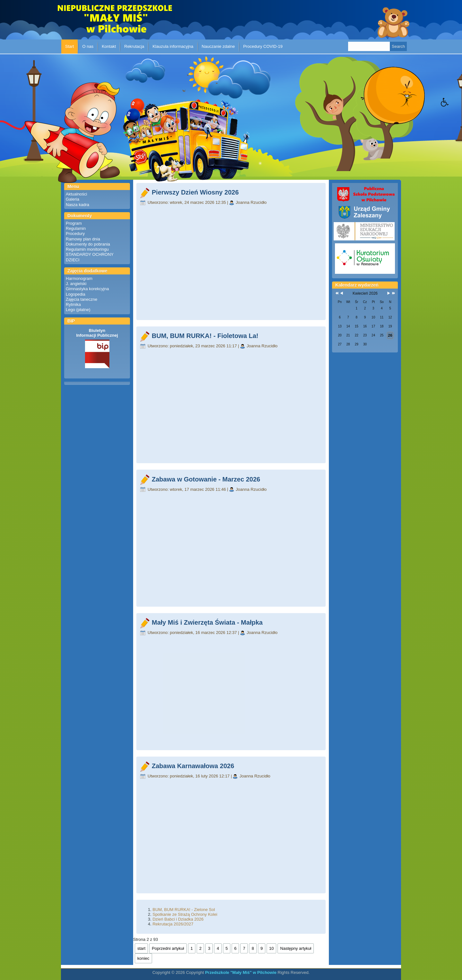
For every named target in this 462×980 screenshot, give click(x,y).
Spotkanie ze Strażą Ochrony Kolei (185, 914)
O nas (88, 46)
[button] (451, 107)
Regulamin (76, 228)
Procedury (75, 234)
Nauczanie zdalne (218, 46)
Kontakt (109, 46)
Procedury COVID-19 (263, 46)
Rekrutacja (134, 46)
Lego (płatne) (78, 310)
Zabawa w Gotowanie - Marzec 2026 (206, 479)
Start (69, 46)
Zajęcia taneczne (81, 299)
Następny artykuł (296, 948)
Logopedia (76, 294)
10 (271, 948)
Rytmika (73, 304)
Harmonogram (79, 278)
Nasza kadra (77, 205)
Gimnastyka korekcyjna (87, 289)
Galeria (73, 199)
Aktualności (76, 194)
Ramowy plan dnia (83, 239)
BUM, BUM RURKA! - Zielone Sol (184, 910)
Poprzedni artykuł (168, 948)
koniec (143, 958)
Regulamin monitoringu (87, 249)
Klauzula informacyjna (173, 46)
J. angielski (76, 284)
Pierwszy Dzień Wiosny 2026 (195, 192)
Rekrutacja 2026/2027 (173, 924)
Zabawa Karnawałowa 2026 (193, 766)
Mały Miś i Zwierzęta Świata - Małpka (207, 622)
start (141, 948)
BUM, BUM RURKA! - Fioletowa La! (205, 336)
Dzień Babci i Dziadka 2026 (178, 919)
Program (74, 223)
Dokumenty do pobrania (88, 244)
